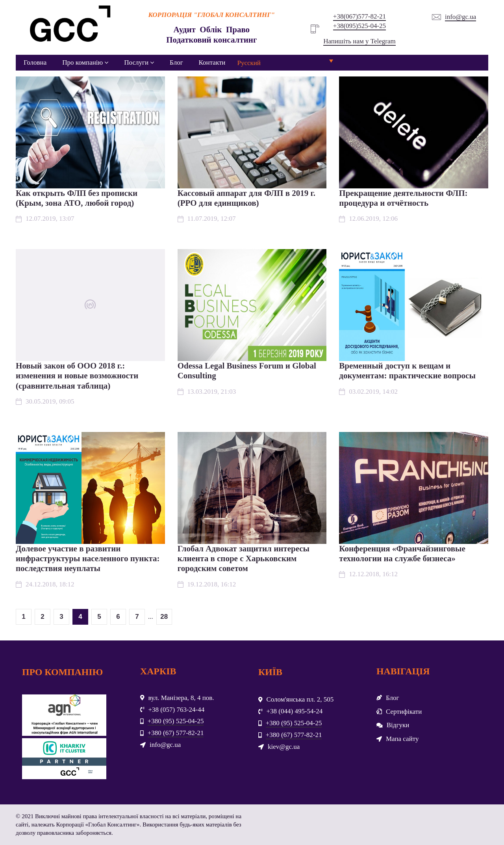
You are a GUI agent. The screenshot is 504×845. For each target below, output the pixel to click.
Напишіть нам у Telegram (359, 41)
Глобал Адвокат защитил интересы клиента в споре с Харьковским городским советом (244, 558)
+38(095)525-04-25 (359, 26)
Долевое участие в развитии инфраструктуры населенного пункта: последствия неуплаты (88, 558)
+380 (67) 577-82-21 (176, 733)
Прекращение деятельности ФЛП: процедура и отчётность (403, 198)
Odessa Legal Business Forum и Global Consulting (247, 371)
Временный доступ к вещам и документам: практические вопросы (407, 371)
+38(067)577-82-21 (359, 16)
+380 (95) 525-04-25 (176, 721)
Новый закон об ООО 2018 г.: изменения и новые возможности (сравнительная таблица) (77, 376)
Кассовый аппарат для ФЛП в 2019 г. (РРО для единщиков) (246, 198)
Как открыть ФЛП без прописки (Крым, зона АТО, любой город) (77, 198)
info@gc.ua (460, 17)
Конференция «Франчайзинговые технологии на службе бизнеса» (402, 554)
